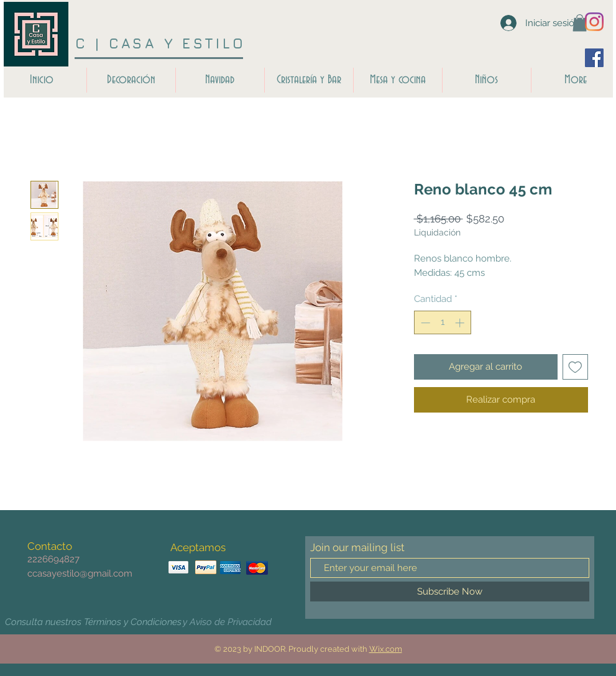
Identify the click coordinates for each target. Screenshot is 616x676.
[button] (580, 23)
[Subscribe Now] (450, 591)
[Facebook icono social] (594, 58)
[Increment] (461, 323)
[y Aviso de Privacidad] (228, 622)
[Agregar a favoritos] (575, 367)
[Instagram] (594, 22)
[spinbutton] (442, 323)
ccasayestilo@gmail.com (80, 573)
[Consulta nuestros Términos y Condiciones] (93, 622)
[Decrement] (424, 323)
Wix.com (386, 649)
